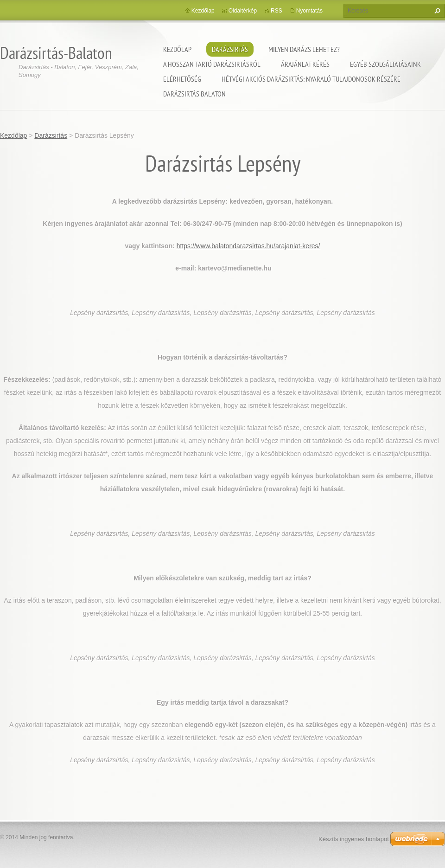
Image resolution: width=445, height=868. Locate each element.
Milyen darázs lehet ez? (304, 49)
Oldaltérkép (243, 11)
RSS (277, 11)
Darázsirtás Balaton (194, 94)
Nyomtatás (309, 11)
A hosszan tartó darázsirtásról (212, 64)
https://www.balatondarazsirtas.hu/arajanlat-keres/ (248, 246)
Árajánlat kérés (305, 64)
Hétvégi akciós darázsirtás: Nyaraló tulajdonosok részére (311, 79)
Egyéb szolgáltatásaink (385, 64)
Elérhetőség (182, 79)
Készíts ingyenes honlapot (354, 839)
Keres (436, 11)
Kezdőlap (177, 49)
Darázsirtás (230, 49)
